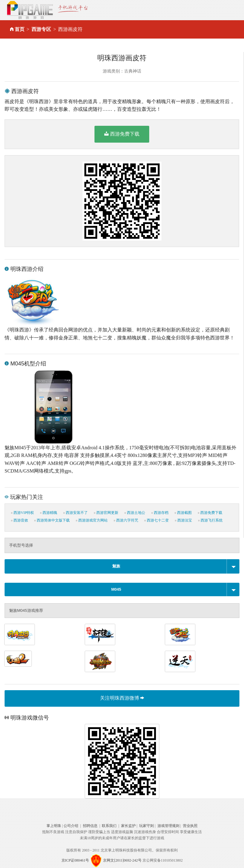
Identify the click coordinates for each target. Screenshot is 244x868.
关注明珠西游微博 (122, 698)
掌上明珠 (54, 826)
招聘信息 (90, 826)
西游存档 (160, 513)
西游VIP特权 (22, 513)
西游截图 (183, 513)
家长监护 (128, 826)
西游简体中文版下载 (52, 520)
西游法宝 (183, 520)
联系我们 (109, 826)
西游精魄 (49, 513)
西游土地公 (135, 513)
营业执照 (190, 826)
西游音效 (20, 520)
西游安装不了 (76, 513)
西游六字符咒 (126, 520)
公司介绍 (71, 826)
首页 (20, 29)
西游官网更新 (106, 513)
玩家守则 (146, 826)
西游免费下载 (122, 134)
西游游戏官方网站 (92, 520)
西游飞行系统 (210, 520)
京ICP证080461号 (75, 860)
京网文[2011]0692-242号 (122, 860)
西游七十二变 (157, 520)
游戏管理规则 (168, 826)
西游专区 (41, 29)
